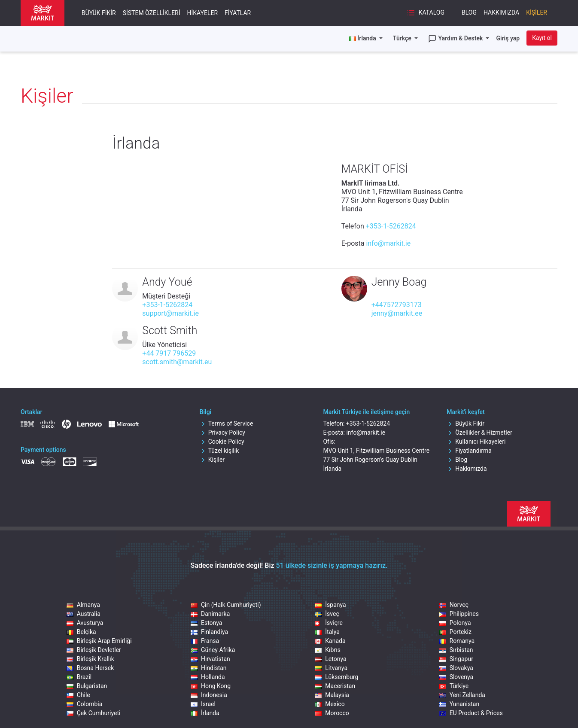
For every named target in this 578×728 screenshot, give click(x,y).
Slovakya (456, 668)
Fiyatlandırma (469, 451)
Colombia (85, 704)
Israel (203, 704)
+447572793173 (397, 305)
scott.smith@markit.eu (177, 362)
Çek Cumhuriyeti (94, 713)
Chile (78, 695)
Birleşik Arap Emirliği (99, 641)
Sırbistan (456, 650)
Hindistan (209, 668)
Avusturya (85, 623)
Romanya (457, 641)
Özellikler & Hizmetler (479, 433)
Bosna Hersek (90, 668)
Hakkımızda (501, 12)
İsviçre (329, 623)
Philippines (459, 614)
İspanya (330, 605)
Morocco (332, 713)
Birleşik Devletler (94, 650)
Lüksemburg (336, 677)
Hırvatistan (210, 659)
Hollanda (208, 677)
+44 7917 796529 (169, 353)
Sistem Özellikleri (152, 13)
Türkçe (403, 38)
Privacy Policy (222, 433)
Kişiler (537, 12)
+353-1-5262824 (391, 226)
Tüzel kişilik (219, 451)
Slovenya (456, 677)
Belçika (81, 632)
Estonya (206, 623)
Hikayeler (203, 13)
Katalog (426, 13)
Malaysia (332, 695)
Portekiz (455, 632)
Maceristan (335, 686)
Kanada (330, 641)
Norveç (454, 605)
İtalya (327, 632)
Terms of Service (227, 423)
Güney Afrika (213, 650)
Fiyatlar (238, 13)
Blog (469, 12)
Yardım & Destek (456, 39)
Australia (84, 614)
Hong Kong (211, 686)
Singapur (456, 659)
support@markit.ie (170, 313)
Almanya (83, 605)
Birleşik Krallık (90, 659)
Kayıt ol (542, 38)
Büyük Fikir (99, 13)
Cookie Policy (222, 442)
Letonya (330, 659)
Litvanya (331, 668)
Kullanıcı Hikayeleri (476, 442)
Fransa (205, 641)
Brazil (79, 677)
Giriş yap (508, 38)
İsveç (327, 614)
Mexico (330, 704)
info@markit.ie (388, 243)
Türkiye (454, 686)
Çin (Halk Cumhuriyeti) (226, 605)
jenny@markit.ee (397, 313)
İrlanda (205, 713)
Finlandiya (209, 632)
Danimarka (210, 614)
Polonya (455, 623)
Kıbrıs (328, 650)
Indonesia (209, 695)
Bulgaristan (87, 686)
